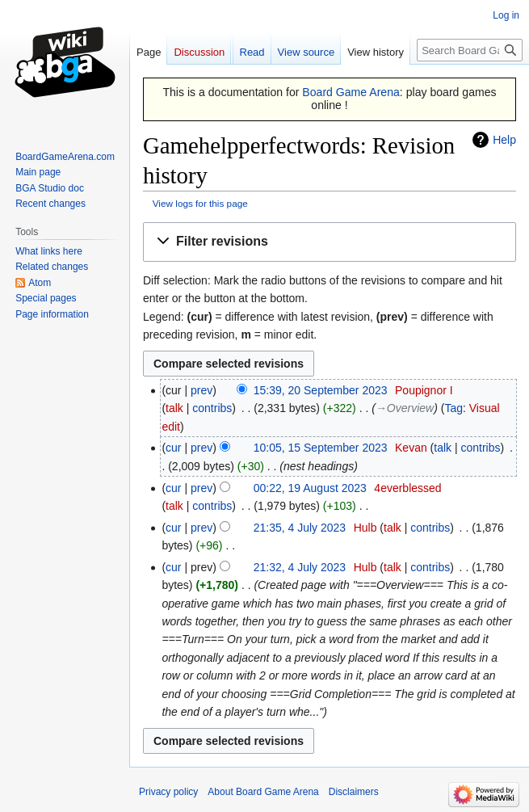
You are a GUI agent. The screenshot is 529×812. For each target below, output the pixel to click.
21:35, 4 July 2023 (300, 528)
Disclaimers (354, 792)
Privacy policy (168, 792)
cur (173, 448)
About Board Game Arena (263, 792)
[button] (330, 242)
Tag (453, 408)
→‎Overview (405, 408)
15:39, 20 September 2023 (321, 390)
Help (504, 140)
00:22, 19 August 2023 (310, 488)
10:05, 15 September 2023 (321, 448)
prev (202, 390)
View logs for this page (200, 203)
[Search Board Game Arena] (470, 50)
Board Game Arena (351, 92)
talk (174, 408)
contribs (212, 408)
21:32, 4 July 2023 (300, 567)
